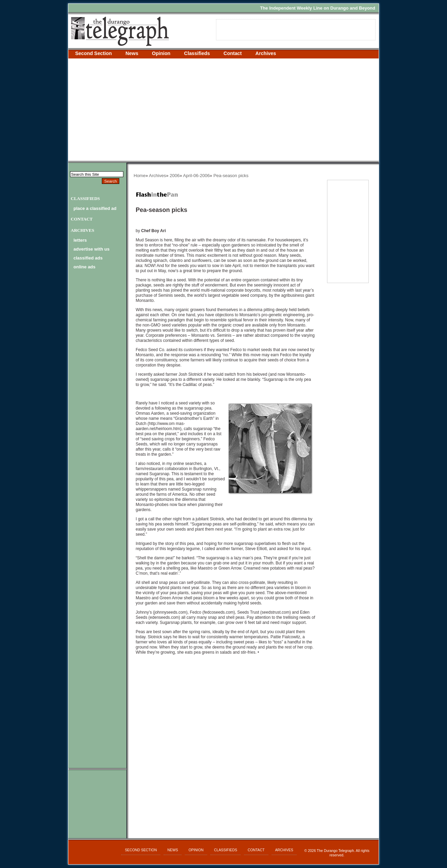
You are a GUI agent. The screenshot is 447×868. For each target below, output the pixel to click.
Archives (266, 53)
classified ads (88, 258)
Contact (233, 53)
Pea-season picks (231, 176)
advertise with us (91, 249)
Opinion (161, 53)
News (132, 53)
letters (80, 240)
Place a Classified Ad (95, 208)
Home (140, 176)
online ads (84, 267)
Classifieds (197, 53)
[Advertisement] (223, 110)
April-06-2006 (197, 176)
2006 (175, 176)
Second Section (93, 53)
